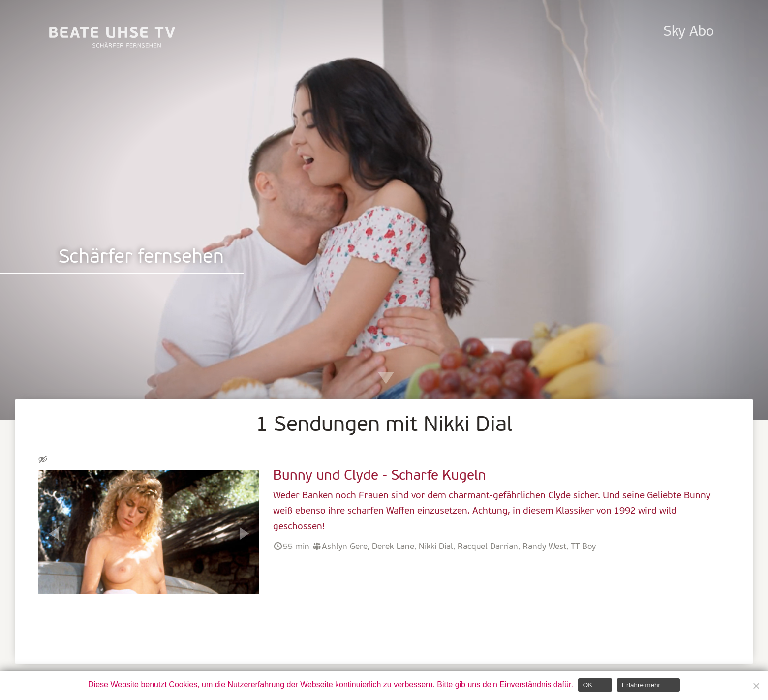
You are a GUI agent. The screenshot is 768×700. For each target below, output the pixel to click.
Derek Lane (393, 547)
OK (588, 685)
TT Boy (583, 547)
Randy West (544, 547)
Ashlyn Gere (345, 547)
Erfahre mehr (641, 685)
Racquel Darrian (488, 547)
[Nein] (756, 686)
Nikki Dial (436, 547)
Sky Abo (689, 32)
